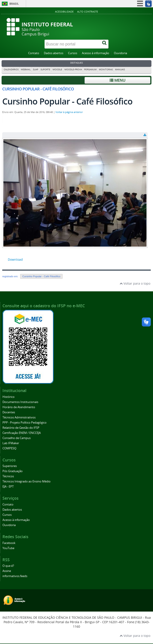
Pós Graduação (13, 471)
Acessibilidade (64, 12)
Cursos (73, 53)
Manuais (120, 69)
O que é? (8, 566)
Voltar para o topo (135, 283)
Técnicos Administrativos (19, 417)
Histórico (8, 397)
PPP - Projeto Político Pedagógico (24, 423)
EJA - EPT (8, 487)
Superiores (10, 466)
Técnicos (8, 476)
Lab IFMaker (11, 443)
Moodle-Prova (73, 69)
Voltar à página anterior (69, 112)
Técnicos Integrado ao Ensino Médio (27, 481)
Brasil (14, 4)
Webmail (26, 69)
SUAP (36, 69)
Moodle (57, 69)
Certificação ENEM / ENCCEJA (22, 433)
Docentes (9, 412)
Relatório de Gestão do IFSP (21, 428)
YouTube (8, 548)
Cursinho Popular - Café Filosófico (41, 276)
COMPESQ (9, 448)
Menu (117, 80)
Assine (7, 571)
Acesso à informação (96, 53)
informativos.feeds (15, 576)
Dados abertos (54, 53)
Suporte (45, 69)
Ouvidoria (120, 53)
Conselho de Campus (17, 438)
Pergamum (90, 69)
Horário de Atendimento (19, 407)
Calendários (11, 69)
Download (15, 259)
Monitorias (106, 69)
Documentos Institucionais (20, 402)
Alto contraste (88, 12)
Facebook (9, 543)
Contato (34, 53)
